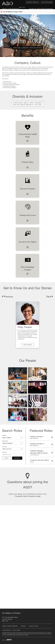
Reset (7, 458)
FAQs (31, 9)
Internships (48, 9)
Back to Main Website (10, 626)
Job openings (47, 2)
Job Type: (4, 447)
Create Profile (33, 2)
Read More (14, 345)
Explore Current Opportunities (28, 48)
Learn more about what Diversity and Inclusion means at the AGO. (27, 104)
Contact (23, 626)
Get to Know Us (23, 9)
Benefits (15, 9)
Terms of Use (33, 626)
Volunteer (38, 9)
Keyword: (4, 452)
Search (17, 458)
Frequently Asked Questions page (28, 496)
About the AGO (7, 10)
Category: (4, 435)
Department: (5, 441)
